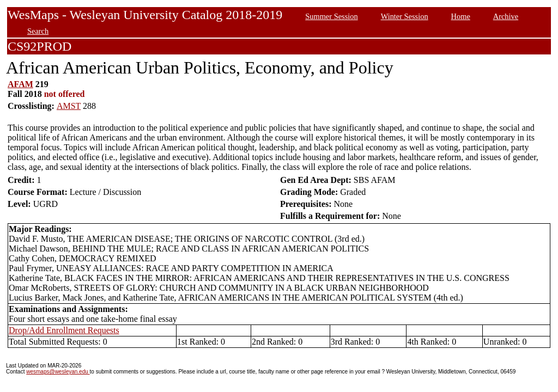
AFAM (20, 84)
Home (461, 16)
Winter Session (405, 16)
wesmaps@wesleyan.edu (58, 372)
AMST (69, 106)
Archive (506, 16)
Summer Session (331, 16)
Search (38, 31)
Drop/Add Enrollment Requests (64, 330)
